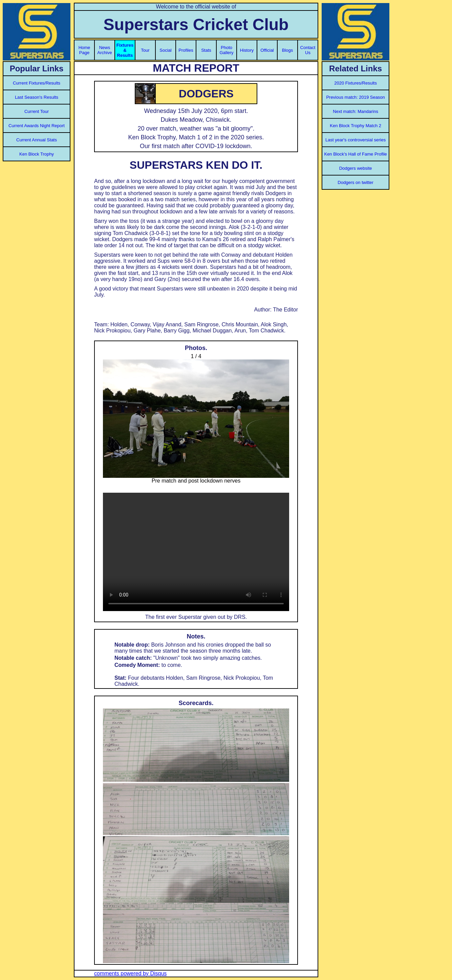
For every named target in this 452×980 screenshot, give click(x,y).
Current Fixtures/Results (37, 83)
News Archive (104, 50)
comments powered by (130, 973)
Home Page (84, 50)
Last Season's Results (37, 97)
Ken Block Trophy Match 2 (356, 126)
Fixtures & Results (125, 50)
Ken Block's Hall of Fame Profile (355, 154)
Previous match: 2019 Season (355, 97)
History (247, 50)
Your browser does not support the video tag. (196, 552)
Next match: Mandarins (356, 111)
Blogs (288, 50)
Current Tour (37, 111)
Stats (206, 50)
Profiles (186, 50)
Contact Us (308, 50)
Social (165, 50)
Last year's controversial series (356, 140)
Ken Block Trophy (37, 154)
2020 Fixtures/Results (356, 83)
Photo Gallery (226, 50)
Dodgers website (356, 168)
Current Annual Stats (37, 140)
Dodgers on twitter (356, 182)
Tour (145, 50)
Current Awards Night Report (37, 126)
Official (267, 50)
